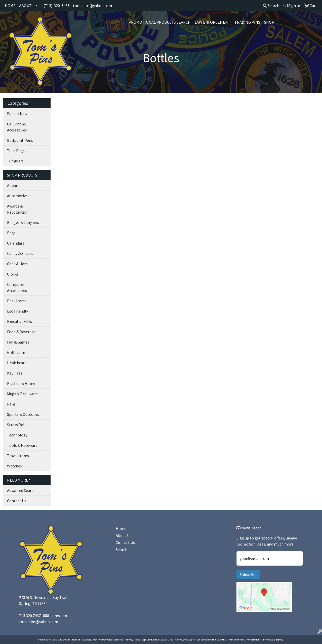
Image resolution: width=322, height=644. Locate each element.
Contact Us (17, 501)
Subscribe (248, 574)
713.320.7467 (30, 616)
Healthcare (17, 363)
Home (121, 528)
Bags (11, 233)
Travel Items (18, 456)
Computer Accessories (17, 287)
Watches (14, 466)
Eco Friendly (17, 311)
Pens (11, 404)
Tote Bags (16, 151)
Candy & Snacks (20, 253)
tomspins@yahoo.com (92, 6)
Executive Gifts (19, 321)
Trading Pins (247, 22)
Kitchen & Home (21, 383)
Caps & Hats (17, 264)
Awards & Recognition (18, 209)
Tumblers (15, 161)
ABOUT (25, 6)
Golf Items (16, 352)
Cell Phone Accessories (17, 127)
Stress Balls (17, 425)
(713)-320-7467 (56, 6)
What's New (17, 114)
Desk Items (17, 301)
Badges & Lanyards (23, 222)
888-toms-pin (55, 616)
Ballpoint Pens (20, 140)
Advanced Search (21, 490)
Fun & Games (18, 342)
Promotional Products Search (160, 22)
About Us (124, 535)
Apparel (14, 185)
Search (271, 6)
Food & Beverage (21, 332)
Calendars (16, 243)
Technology (17, 435)
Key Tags (15, 373)
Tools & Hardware (22, 445)
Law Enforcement (213, 22)
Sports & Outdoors (23, 414)
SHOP (269, 22)
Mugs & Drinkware (22, 394)
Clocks (13, 274)
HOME (10, 6)
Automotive (17, 196)
